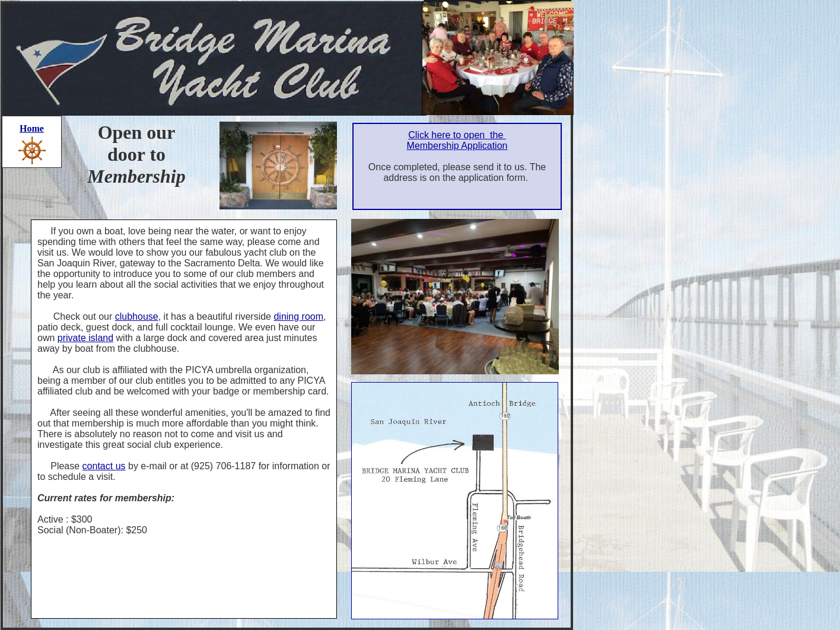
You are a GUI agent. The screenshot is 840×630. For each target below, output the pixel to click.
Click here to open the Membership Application (457, 140)
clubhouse (137, 316)
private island (85, 338)
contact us (104, 466)
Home (32, 128)
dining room (298, 316)
